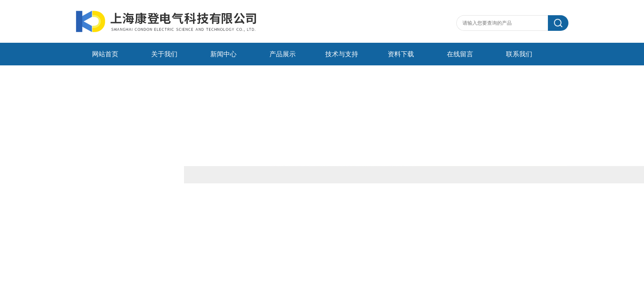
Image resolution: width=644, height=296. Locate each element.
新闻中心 (223, 54)
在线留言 (460, 54)
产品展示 (283, 54)
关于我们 (164, 54)
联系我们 (519, 54)
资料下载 (401, 54)
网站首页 (105, 54)
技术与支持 (342, 54)
